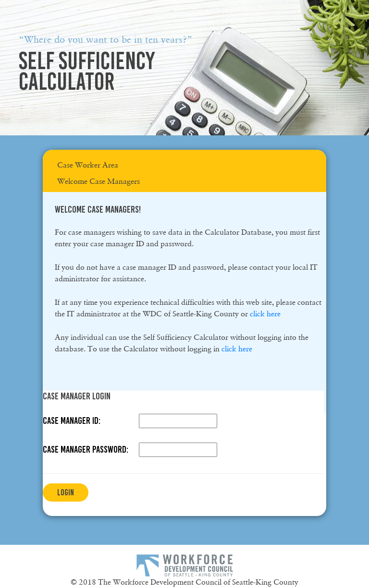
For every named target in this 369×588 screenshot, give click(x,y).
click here (265, 314)
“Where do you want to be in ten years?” (105, 39)
